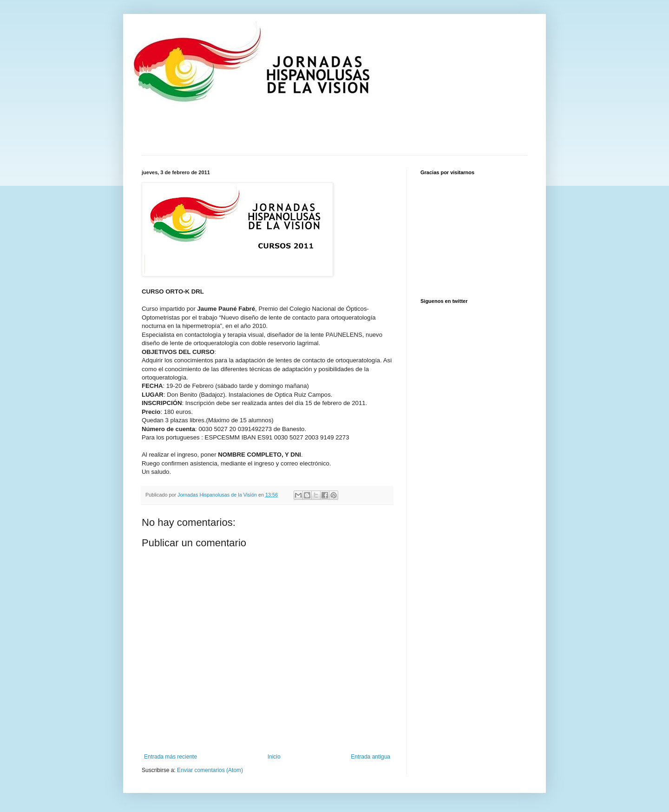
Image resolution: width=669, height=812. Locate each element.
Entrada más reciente (171, 757)
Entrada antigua (371, 757)
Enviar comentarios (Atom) (210, 770)
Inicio (274, 757)
